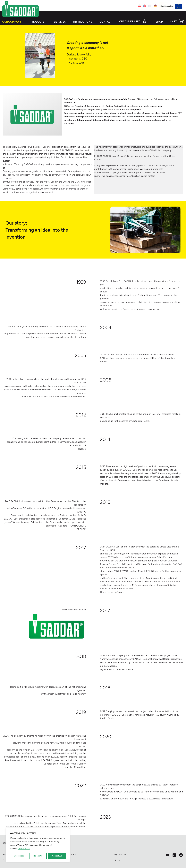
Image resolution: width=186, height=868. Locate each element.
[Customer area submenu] (148, 22)
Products (38, 22)
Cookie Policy (24, 849)
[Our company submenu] (23, 22)
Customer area (130, 21)
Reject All (38, 856)
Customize (19, 856)
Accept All (57, 856)
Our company (12, 22)
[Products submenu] (46, 22)
